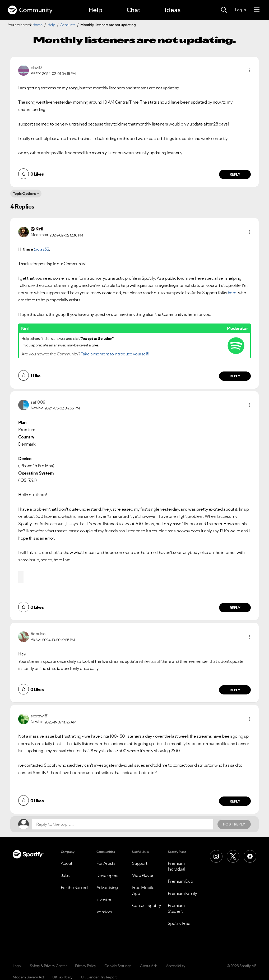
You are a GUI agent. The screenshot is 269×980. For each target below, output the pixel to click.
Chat (133, 10)
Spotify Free (179, 923)
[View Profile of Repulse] (38, 634)
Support (140, 863)
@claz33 (41, 249)
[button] (249, 70)
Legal (17, 966)
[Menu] (257, 10)
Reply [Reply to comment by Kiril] (235, 376)
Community (30, 10)
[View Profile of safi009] (38, 402)
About (67, 863)
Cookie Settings (118, 966)
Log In (240, 10)
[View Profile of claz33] (36, 67)
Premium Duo (180, 881)
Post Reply (234, 824)
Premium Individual (177, 866)
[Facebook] (250, 856)
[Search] (224, 10)
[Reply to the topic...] (123, 824)
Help (95, 10)
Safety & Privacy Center (48, 966)
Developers (107, 875)
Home (38, 25)
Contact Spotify (147, 905)
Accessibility (176, 966)
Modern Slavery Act (28, 977)
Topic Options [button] (24, 194)
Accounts (68, 25)
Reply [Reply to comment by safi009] (235, 608)
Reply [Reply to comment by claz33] (235, 174)
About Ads (149, 966)
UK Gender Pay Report (99, 977)
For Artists (106, 863)
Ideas (173, 10)
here (232, 293)
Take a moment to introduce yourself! (115, 354)
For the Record (74, 887)
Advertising (107, 887)
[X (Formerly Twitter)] (233, 856)
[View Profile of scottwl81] (40, 716)
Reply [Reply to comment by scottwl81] (235, 801)
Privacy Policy (85, 966)
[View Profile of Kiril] (39, 229)
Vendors (104, 912)
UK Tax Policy (62, 977)
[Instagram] (216, 856)
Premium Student (176, 908)
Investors (105, 900)
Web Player (143, 875)
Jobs (65, 875)
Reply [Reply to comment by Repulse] (235, 690)
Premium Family (182, 893)
